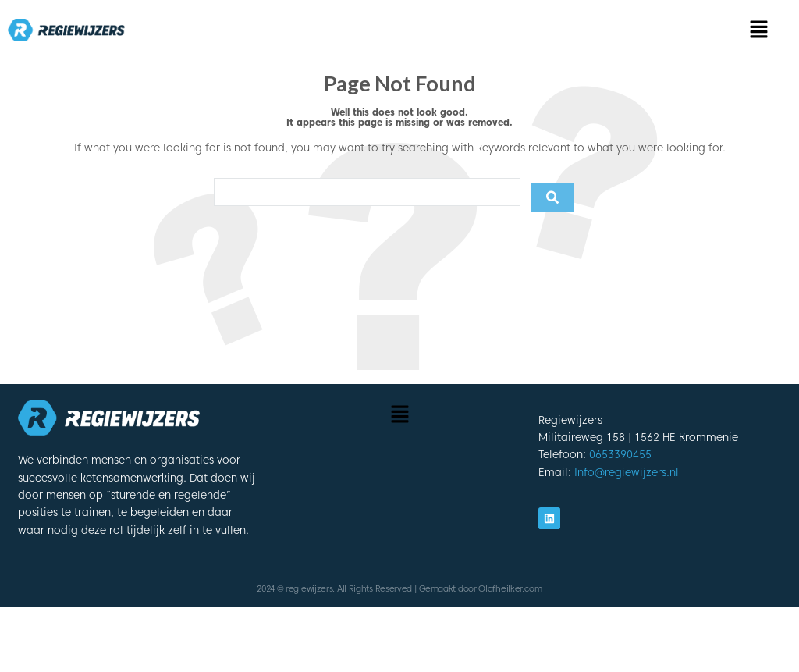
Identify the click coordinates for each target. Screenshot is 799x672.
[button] (760, 30)
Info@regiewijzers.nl (627, 472)
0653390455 (620, 454)
